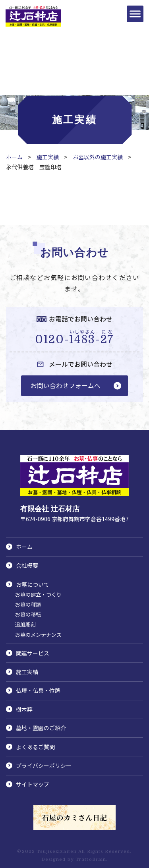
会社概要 (27, 565)
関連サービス (33, 653)
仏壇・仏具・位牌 (38, 690)
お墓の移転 (28, 614)
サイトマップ (33, 784)
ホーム (14, 157)
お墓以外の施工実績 (98, 157)
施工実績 (48, 157)
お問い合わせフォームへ (66, 386)
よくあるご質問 (35, 747)
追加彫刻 (25, 624)
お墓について (33, 584)
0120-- (74, 337)
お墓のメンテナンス (38, 635)
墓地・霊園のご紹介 (41, 728)
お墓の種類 (28, 604)
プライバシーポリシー (44, 766)
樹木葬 (24, 709)
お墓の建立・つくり (38, 594)
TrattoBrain (91, 859)
